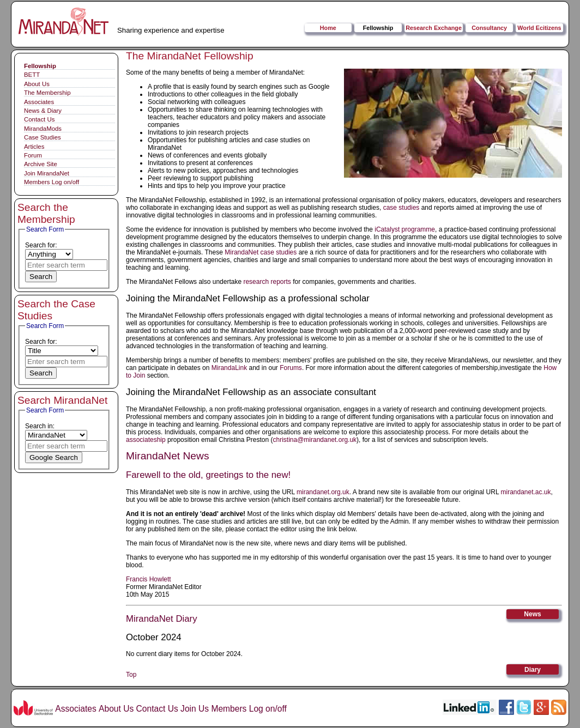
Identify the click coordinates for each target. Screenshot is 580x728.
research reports (267, 282)
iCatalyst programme (405, 229)
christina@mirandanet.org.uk (315, 440)
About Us (37, 84)
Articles (34, 147)
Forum (33, 155)
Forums (291, 368)
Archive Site (41, 164)
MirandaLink (229, 368)
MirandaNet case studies (261, 252)
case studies (401, 208)
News (532, 614)
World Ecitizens (539, 28)
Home (328, 28)
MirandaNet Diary (162, 619)
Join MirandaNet (47, 173)
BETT (32, 75)
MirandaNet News (168, 456)
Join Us (195, 709)
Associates (39, 102)
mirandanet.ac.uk (525, 492)
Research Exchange (434, 28)
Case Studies (43, 137)
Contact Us (39, 119)
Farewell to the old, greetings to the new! (208, 475)
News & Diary (43, 111)
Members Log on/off (52, 182)
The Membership (47, 93)
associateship (146, 440)
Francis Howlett (149, 579)
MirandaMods (43, 129)
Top (131, 675)
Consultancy (489, 28)
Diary (533, 670)
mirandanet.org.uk (323, 492)
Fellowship (378, 28)
